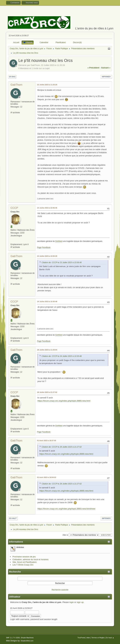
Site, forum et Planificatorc (25, 562)
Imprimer (106, 77)
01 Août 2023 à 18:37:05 (46, 441)
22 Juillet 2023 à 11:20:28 (47, 85)
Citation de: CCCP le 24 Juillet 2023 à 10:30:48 (62, 356)
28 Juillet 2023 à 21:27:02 (47, 392)
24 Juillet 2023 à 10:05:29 (47, 256)
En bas (12, 77)
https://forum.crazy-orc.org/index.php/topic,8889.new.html (64, 401)
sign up (80, 602)
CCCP (14, 208)
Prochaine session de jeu (24, 557)
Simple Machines (27, 638)
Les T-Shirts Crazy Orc (23, 565)
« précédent (93, 68)
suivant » (106, 68)
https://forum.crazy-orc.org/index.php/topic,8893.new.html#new (66, 509)
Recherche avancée (60, 590)
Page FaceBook (44, 248)
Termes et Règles (98, 638)
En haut (13, 518)
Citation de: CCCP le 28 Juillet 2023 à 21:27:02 (62, 447)
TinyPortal (81, 638)
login (72, 602)
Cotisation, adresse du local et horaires (30, 559)
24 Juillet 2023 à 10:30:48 (47, 302)
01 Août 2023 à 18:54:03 (46, 477)
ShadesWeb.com (27, 641)
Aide (88, 638)
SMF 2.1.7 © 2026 (13, 638)
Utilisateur (15, 597)
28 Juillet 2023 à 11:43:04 (47, 350)
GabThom (16, 85)
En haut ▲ (110, 638)
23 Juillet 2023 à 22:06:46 (47, 208)
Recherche (15, 572)
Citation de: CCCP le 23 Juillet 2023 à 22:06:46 (62, 263)
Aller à (65, 535)
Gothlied (59, 241)
